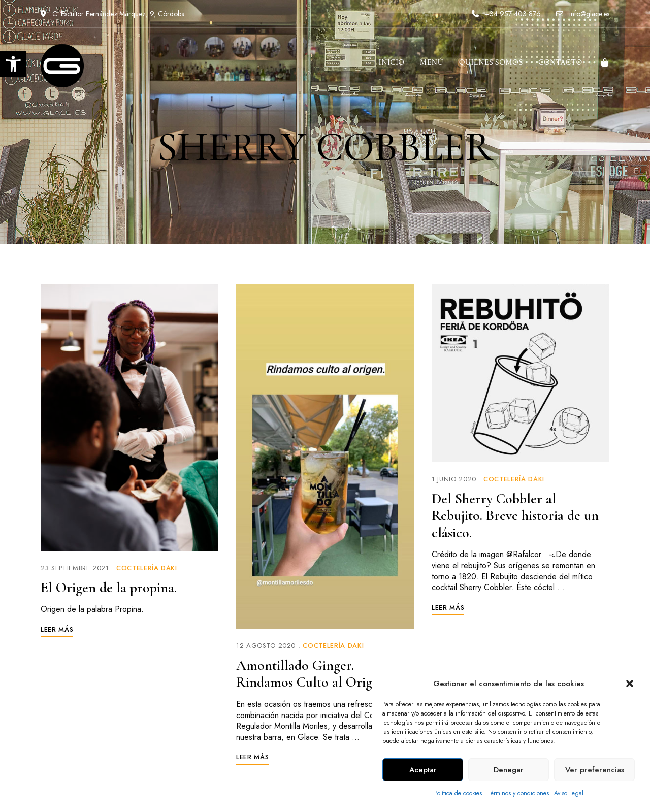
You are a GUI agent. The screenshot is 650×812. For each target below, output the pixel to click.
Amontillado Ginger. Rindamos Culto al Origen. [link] (312, 674)
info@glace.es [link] (583, 14)
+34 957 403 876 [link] (506, 14)
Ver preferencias (595, 770)
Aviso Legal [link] (569, 793)
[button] (630, 684)
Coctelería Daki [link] (147, 568)
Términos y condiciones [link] (518, 793)
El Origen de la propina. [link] (109, 588)
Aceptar (423, 770)
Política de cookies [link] (458, 793)
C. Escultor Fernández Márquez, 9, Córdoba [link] (113, 14)
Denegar (509, 770)
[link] (13, 64)
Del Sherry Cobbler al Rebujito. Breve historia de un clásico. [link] (515, 516)
